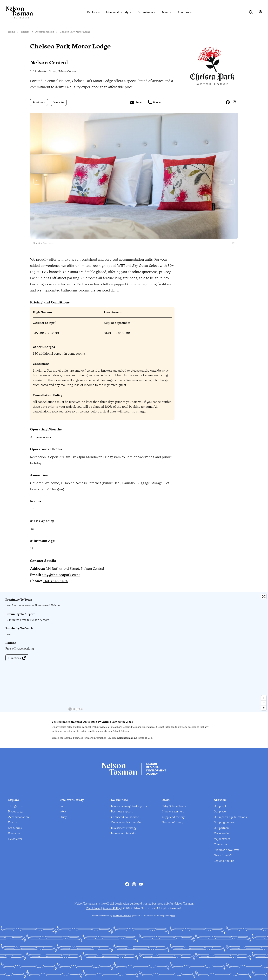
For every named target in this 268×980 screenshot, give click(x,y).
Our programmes (224, 822)
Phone (154, 102)
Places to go (16, 812)
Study (63, 817)
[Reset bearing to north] (264, 708)
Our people (221, 806)
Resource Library (173, 822)
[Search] (251, 12)
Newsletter (15, 839)
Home (12, 32)
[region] (167, 652)
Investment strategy (124, 828)
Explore (92, 12)
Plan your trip (17, 833)
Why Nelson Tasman (175, 806)
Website (59, 102)
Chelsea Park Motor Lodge (75, 32)
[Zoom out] (264, 703)
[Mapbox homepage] (76, 709)
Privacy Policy (112, 908)
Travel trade (221, 833)
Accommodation (45, 32)
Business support (122, 812)
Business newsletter (227, 850)
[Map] (260, 12)
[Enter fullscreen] (264, 596)
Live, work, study (117, 12)
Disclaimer (93, 908)
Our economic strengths (126, 822)
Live (62, 806)
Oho (173, 916)
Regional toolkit (224, 861)
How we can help (173, 812)
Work (63, 812)
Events (13, 822)
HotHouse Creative (122, 916)
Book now (39, 102)
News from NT (223, 855)
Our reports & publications (230, 817)
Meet (165, 12)
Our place (220, 812)
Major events (222, 839)
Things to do (16, 806)
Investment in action (124, 833)
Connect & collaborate (125, 817)
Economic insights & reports (129, 806)
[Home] (16, 12)
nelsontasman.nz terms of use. (135, 738)
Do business (145, 12)
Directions (17, 658)
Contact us (221, 844)
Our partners (222, 828)
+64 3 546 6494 (55, 581)
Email (136, 102)
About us (183, 12)
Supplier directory (173, 817)
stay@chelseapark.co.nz (61, 575)
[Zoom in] (264, 698)
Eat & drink (15, 828)
